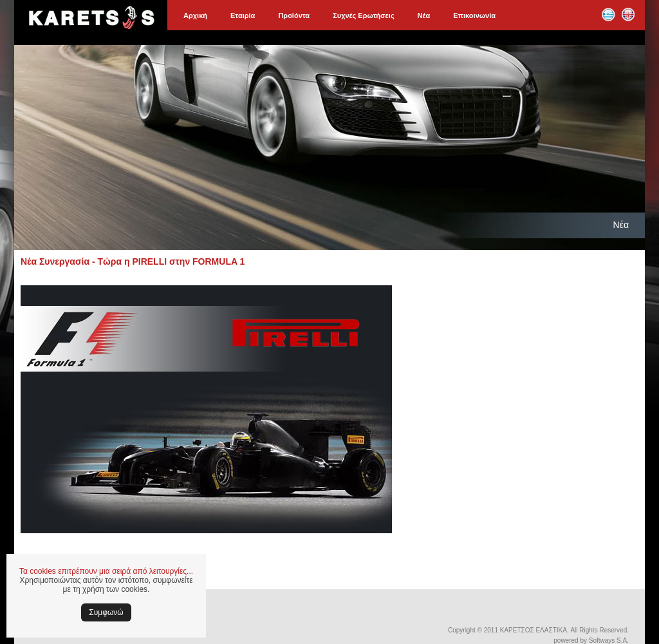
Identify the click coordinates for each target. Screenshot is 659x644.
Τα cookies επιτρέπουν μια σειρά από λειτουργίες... (106, 571)
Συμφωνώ (106, 612)
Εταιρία (243, 15)
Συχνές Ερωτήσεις (363, 15)
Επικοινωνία (474, 15)
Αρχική (195, 15)
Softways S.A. (609, 640)
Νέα (424, 15)
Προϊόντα (294, 15)
